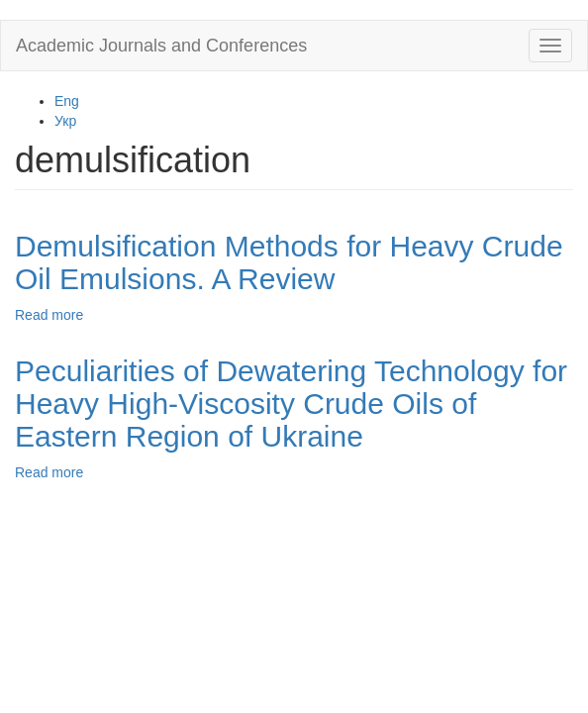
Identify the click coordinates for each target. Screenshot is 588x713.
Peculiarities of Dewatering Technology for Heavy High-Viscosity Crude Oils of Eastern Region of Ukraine (291, 404)
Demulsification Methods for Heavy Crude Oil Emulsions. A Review (289, 262)
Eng (67, 101)
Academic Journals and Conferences (161, 46)
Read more (49, 315)
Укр (65, 121)
